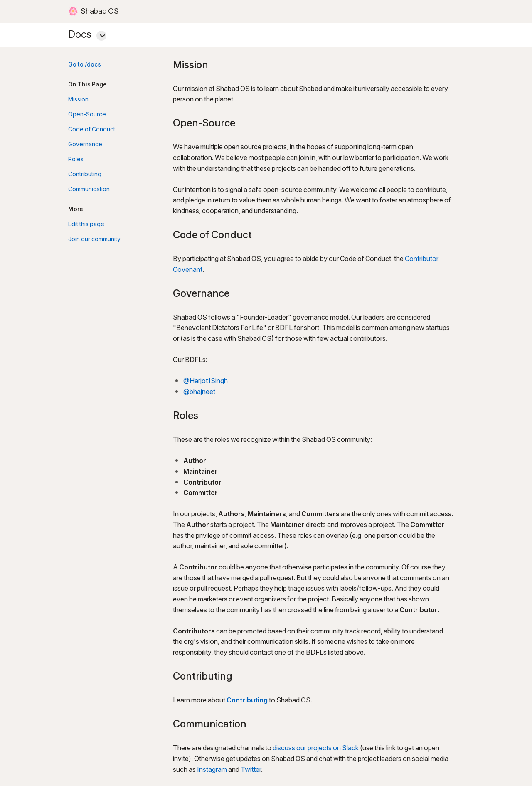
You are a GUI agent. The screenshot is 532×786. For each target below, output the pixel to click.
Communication (89, 189)
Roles (76, 159)
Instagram (212, 770)
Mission (78, 100)
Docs (266, 33)
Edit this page (86, 224)
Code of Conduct (92, 129)
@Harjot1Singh (206, 381)
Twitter (251, 770)
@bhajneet (199, 392)
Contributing (85, 174)
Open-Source (87, 115)
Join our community (94, 239)
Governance (85, 144)
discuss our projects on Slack (316, 748)
